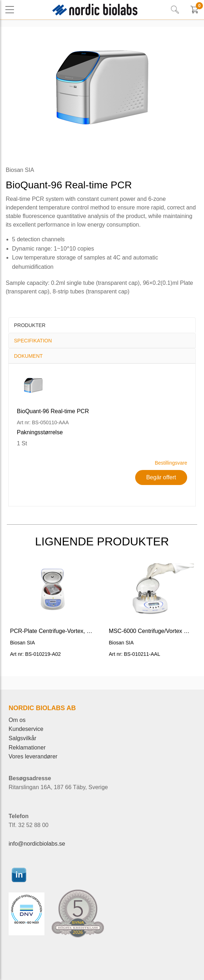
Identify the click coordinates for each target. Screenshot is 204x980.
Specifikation (33, 341)
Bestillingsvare (171, 463)
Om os (17, 720)
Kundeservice (26, 729)
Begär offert (161, 477)
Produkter (30, 325)
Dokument (28, 356)
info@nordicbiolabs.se (37, 844)
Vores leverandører (33, 756)
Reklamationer (27, 748)
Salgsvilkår (22, 738)
